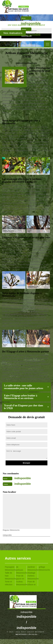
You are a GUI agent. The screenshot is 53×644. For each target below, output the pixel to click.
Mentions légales (26, 634)
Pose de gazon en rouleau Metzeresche (21, 580)
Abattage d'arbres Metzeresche (32, 576)
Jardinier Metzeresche (32, 568)
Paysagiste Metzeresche (10, 568)
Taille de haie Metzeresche (10, 576)
